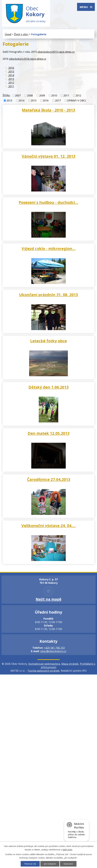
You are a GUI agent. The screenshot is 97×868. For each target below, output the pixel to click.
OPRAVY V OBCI (76, 101)
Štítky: (6, 95)
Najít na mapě (49, 599)
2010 (54, 96)
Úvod (8, 34)
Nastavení (68, 864)
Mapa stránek (70, 664)
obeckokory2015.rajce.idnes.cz (56, 52)
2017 (58, 101)
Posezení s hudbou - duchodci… (49, 202)
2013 (11, 79)
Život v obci (21, 34)
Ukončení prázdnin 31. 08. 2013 (49, 295)
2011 (11, 86)
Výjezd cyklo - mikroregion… (49, 249)
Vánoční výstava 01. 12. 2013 (49, 156)
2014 (11, 75)
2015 (11, 72)
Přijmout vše (30, 864)
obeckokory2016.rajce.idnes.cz (28, 59)
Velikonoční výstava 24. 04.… (49, 526)
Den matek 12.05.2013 (49, 433)
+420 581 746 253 (54, 648)
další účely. (68, 850)
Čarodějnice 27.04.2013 (49, 480)
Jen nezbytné (50, 864)
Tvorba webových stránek (43, 671)
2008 (30, 96)
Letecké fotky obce (49, 341)
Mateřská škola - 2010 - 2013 (49, 110)
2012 (11, 83)
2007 (18, 96)
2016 (11, 68)
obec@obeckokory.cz (53, 651)
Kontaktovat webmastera (44, 664)
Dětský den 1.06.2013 (49, 387)
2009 (42, 96)
